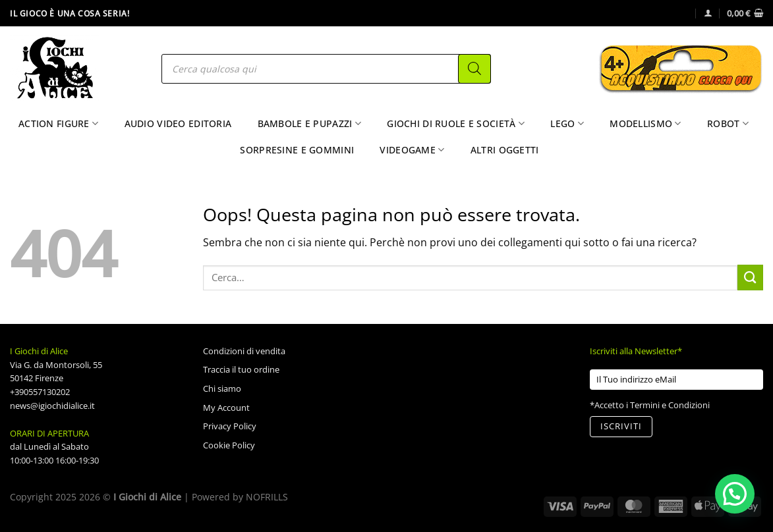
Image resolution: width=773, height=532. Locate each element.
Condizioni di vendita (244, 351)
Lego (567, 124)
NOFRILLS (267, 497)
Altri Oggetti (505, 150)
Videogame (412, 150)
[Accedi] (708, 13)
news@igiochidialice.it (52, 406)
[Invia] (750, 278)
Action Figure (58, 124)
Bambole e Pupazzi (309, 124)
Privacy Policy (230, 426)
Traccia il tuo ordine (241, 369)
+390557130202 (40, 392)
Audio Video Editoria (178, 123)
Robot (728, 124)
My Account (226, 408)
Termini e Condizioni (670, 405)
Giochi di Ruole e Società (456, 124)
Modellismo (645, 124)
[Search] (474, 69)
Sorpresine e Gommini (297, 150)
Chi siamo (222, 388)
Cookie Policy (229, 445)
